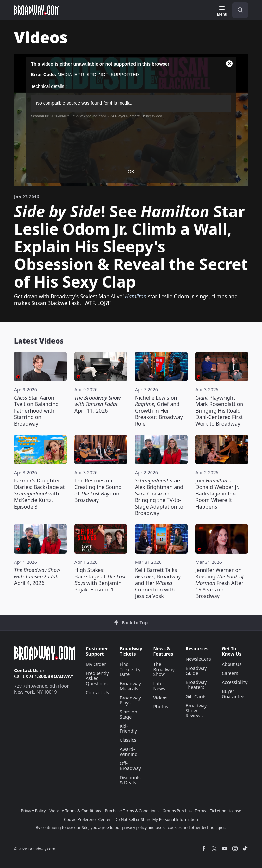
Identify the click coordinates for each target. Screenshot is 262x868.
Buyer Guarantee (233, 694)
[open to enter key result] (240, 10)
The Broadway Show (164, 669)
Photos (161, 706)
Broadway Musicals (130, 686)
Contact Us (26, 670)
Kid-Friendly (128, 729)
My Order (96, 664)
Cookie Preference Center (87, 819)
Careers (230, 673)
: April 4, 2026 (37, 576)
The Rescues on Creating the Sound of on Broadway (98, 490)
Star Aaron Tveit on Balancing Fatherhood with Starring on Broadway (36, 411)
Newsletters (198, 659)
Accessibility (235, 682)
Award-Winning (129, 752)
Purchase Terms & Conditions (132, 811)
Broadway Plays (130, 700)
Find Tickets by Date (130, 669)
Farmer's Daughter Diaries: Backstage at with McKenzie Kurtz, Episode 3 (39, 494)
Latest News (160, 686)
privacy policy (134, 827)
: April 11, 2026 (98, 404)
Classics (128, 740)
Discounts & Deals (130, 780)
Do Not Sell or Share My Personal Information (156, 819)
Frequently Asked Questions (97, 678)
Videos (160, 698)
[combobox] (238, 10)
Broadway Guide (196, 671)
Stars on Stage (128, 714)
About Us (231, 664)
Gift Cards (196, 696)
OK (131, 172)
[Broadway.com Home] (37, 10)
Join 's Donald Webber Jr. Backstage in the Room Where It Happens (217, 494)
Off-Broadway (130, 766)
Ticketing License (226, 811)
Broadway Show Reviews (196, 711)
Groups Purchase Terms (184, 811)
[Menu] (222, 11)
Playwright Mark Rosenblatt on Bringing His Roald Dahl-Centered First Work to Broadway (219, 411)
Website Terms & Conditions (75, 811)
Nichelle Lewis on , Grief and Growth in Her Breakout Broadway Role (159, 411)
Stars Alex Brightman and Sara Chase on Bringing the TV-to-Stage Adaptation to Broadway (159, 497)
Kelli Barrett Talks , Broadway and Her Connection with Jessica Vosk (158, 583)
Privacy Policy (33, 811)
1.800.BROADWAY (54, 676)
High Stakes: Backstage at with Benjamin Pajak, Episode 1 (100, 580)
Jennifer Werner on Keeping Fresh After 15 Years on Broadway (220, 583)
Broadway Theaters (196, 685)
